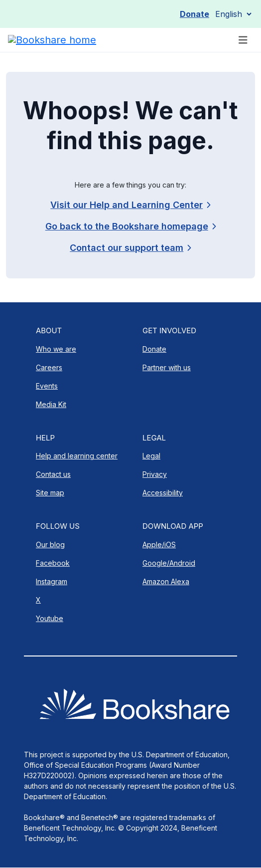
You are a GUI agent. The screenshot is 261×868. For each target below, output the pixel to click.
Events (47, 386)
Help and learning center (77, 456)
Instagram (52, 581)
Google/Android (169, 563)
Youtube (50, 618)
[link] (130, 248)
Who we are (56, 349)
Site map (50, 493)
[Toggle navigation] (243, 40)
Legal (151, 456)
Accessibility (163, 493)
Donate (195, 14)
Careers (49, 367)
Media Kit (51, 404)
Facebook (53, 563)
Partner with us (167, 367)
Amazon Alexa (166, 581)
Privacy (155, 474)
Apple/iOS (159, 544)
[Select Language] (233, 14)
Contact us (53, 474)
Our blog (50, 544)
